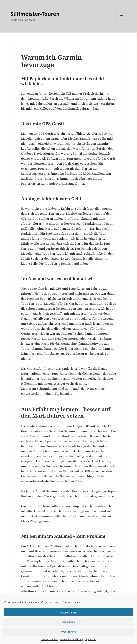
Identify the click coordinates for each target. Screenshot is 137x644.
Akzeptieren (69, 612)
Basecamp (42, 551)
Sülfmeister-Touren (35, 14)
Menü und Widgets (122, 21)
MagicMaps (71, 164)
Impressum (90, 639)
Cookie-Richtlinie (50, 639)
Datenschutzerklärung (71, 639)
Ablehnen (69, 622)
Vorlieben (68, 632)
